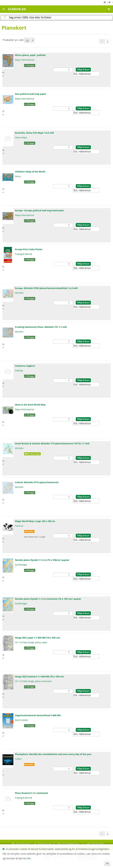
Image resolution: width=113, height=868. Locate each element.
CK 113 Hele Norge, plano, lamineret (33, 681)
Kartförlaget (21, 565)
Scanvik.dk (17, 9)
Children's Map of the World (30, 172)
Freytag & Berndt (24, 254)
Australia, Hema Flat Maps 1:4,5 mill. (35, 133)
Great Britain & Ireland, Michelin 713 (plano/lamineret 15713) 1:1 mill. (52, 443)
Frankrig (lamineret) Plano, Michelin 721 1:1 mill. (41, 327)
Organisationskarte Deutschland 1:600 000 (38, 715)
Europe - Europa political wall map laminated (39, 210)
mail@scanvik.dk (60, 847)
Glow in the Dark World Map (30, 405)
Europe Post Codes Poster (29, 249)
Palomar (19, 526)
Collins (18, 759)
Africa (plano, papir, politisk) (30, 55)
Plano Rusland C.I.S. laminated (31, 793)
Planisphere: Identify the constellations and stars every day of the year (53, 754)
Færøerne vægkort (25, 366)
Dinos (18, 176)
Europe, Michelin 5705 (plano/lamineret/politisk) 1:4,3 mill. (47, 288)
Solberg (19, 370)
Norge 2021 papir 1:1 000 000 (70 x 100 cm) (38, 638)
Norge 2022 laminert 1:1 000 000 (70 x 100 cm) (39, 676)
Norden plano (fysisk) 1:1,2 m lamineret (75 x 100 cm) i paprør (48, 599)
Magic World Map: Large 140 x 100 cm (35, 521)
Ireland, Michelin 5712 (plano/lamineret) (37, 482)
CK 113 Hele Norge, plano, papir (31, 642)
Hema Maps (21, 137)
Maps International (25, 60)
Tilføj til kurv (83, 70)
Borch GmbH (22, 720)
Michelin (19, 293)
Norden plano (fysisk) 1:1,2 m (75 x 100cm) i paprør (42, 560)
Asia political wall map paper (31, 94)
